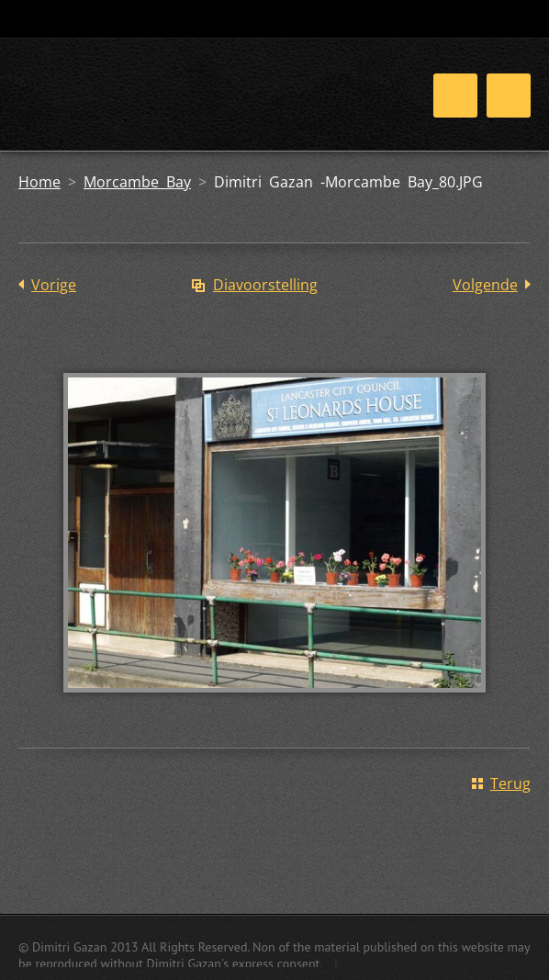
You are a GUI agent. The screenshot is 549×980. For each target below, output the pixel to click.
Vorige (54, 285)
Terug (510, 783)
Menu (509, 96)
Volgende (485, 285)
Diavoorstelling (265, 285)
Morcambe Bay (137, 182)
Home (39, 182)
